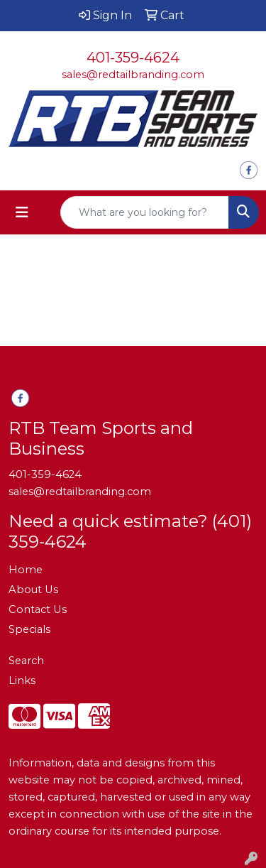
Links (22, 680)
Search (26, 661)
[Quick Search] (145, 212)
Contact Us (38, 609)
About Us (33, 590)
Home (26, 570)
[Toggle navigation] (22, 212)
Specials (29, 629)
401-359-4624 (133, 58)
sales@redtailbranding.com (133, 75)
